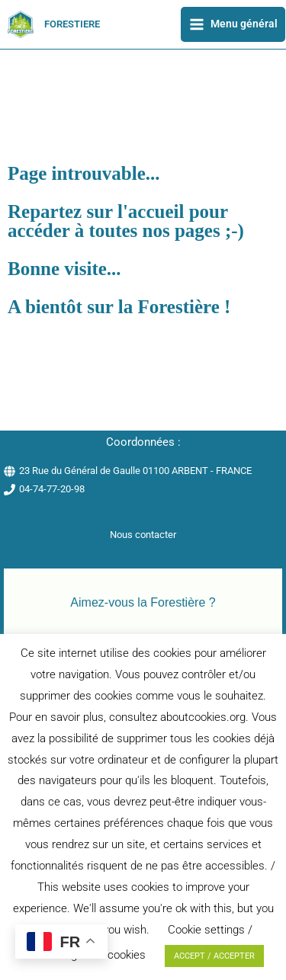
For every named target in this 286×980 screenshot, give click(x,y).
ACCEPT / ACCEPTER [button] (214, 956)
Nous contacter (143, 535)
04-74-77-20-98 (52, 489)
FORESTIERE (72, 24)
